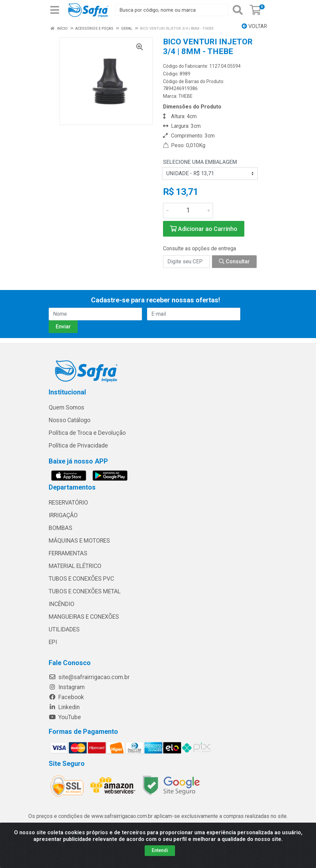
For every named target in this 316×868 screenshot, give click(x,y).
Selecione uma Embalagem (200, 162)
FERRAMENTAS (68, 553)
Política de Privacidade (78, 446)
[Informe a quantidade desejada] (188, 211)
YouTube (65, 717)
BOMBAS (60, 528)
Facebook (66, 697)
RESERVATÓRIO (68, 503)
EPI (53, 642)
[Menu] (55, 10)
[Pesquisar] (238, 10)
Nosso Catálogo (69, 420)
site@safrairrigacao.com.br (89, 677)
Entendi (160, 850)
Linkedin (64, 707)
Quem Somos (66, 407)
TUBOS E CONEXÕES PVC (81, 579)
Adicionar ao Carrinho (204, 229)
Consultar (234, 261)
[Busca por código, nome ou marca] (172, 10)
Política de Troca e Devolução (87, 433)
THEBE (185, 96)
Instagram (67, 687)
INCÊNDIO (61, 604)
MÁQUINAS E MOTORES (79, 541)
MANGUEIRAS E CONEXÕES (84, 617)
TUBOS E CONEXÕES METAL (85, 591)
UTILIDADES (64, 629)
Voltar (254, 26)
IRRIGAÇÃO (63, 515)
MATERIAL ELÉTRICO (75, 566)
